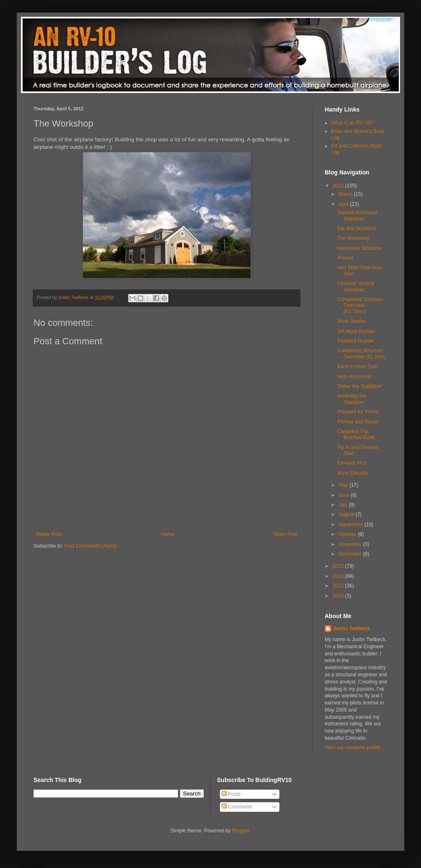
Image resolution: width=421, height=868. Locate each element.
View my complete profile (353, 748)
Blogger (241, 831)
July (344, 505)
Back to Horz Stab (358, 366)
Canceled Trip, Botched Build (356, 434)
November (351, 544)
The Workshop (354, 238)
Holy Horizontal (354, 377)
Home (168, 534)
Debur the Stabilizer (359, 386)
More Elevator (353, 473)
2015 (339, 586)
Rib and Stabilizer (357, 229)
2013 (339, 566)
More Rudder (352, 321)
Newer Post (49, 534)
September (351, 525)
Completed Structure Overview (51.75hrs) (360, 305)
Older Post (285, 534)
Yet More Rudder (356, 331)
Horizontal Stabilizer (360, 248)
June (345, 495)
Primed (345, 258)
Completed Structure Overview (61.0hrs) (362, 353)
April (344, 204)
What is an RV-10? (352, 123)
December (351, 554)
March (346, 194)
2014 (339, 576)
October (348, 534)
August (347, 515)
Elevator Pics (352, 463)
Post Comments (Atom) (90, 546)
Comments (237, 807)
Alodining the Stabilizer (352, 399)
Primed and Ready (358, 422)
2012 (339, 186)
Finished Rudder (356, 341)
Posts (231, 794)
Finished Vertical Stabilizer (356, 286)
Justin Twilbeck (351, 629)
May (344, 485)
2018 (339, 596)
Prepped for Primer (358, 412)
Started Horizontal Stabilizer (357, 216)
